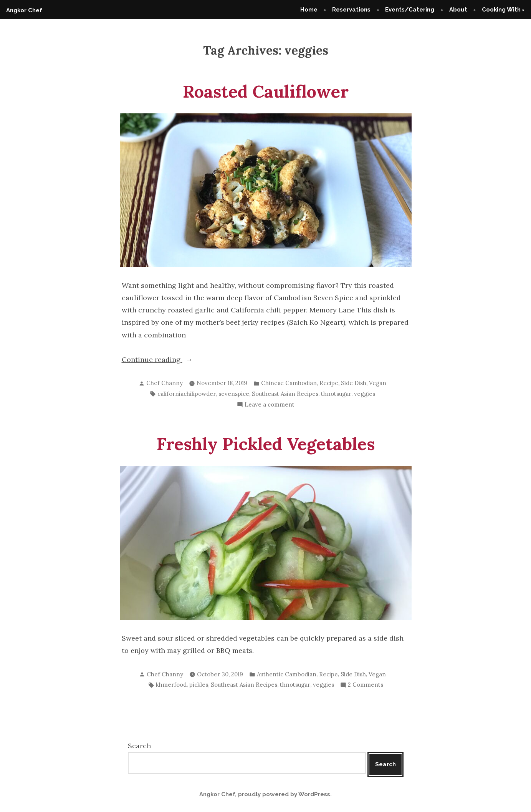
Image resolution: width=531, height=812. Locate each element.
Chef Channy (165, 383)
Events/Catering (410, 10)
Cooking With (501, 10)
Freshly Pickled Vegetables (266, 444)
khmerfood (171, 685)
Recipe (329, 383)
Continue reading (173, 360)
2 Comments (366, 685)
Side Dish (354, 383)
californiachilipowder (187, 394)
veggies (365, 394)
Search (139, 746)
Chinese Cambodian (289, 383)
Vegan (378, 383)
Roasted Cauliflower (266, 91)
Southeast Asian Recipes (285, 394)
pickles (199, 685)
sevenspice (234, 394)
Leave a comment (270, 405)
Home (309, 10)
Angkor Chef (24, 10)
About (458, 10)
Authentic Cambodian (287, 674)
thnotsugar (336, 394)
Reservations (351, 10)
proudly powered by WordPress (284, 794)
